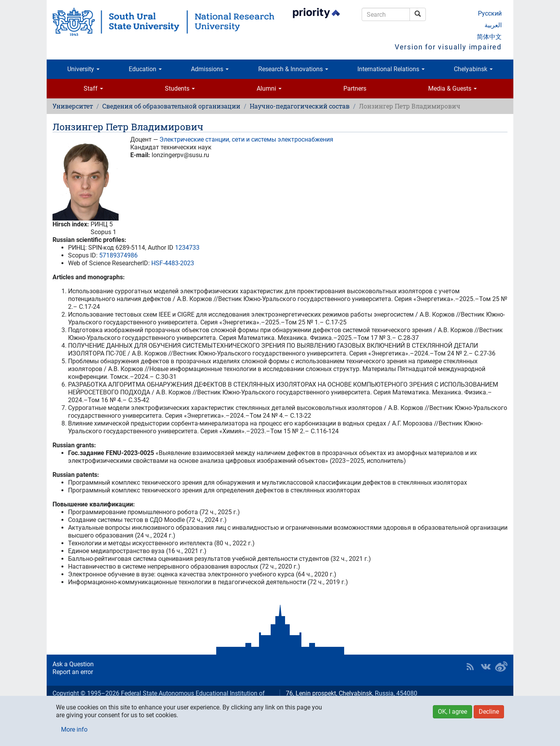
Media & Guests (452, 88)
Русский (490, 13)
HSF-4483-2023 (173, 263)
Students (180, 88)
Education (145, 69)
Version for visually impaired (448, 47)
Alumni (269, 88)
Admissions (210, 69)
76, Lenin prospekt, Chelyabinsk (329, 693)
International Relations (391, 69)
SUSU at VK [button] (486, 667)
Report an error (73, 672)
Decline (489, 712)
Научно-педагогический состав (300, 106)
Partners (355, 88)
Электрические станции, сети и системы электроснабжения (246, 139)
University (83, 69)
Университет (73, 106)
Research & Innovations (293, 69)
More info (74, 729)
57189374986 (118, 255)
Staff (93, 88)
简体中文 (489, 37)
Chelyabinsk (473, 69)
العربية (493, 25)
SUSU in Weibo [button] (501, 667)
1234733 (187, 248)
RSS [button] (470, 667)
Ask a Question (73, 664)
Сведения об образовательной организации (171, 106)
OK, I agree (452, 712)
